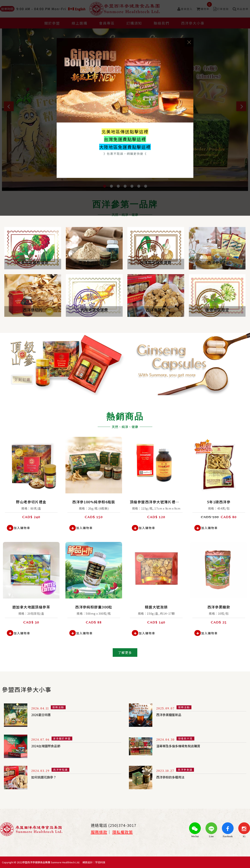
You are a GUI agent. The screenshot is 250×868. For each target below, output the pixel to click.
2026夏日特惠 (44, 716)
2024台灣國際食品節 (50, 747)
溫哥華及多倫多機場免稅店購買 (184, 747)
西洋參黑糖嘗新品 (172, 716)
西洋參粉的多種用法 (174, 778)
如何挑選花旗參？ (47, 778)
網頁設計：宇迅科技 (94, 862)
